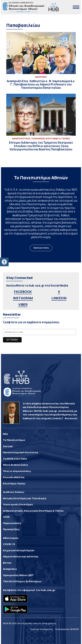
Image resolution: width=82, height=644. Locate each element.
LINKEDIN (59, 298)
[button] (4, 262)
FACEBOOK (23, 292)
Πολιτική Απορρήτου (42, 629)
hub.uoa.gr (48, 590)
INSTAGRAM (23, 298)
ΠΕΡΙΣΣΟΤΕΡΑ (41, 248)
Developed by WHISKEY (67, 629)
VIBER (23, 304)
